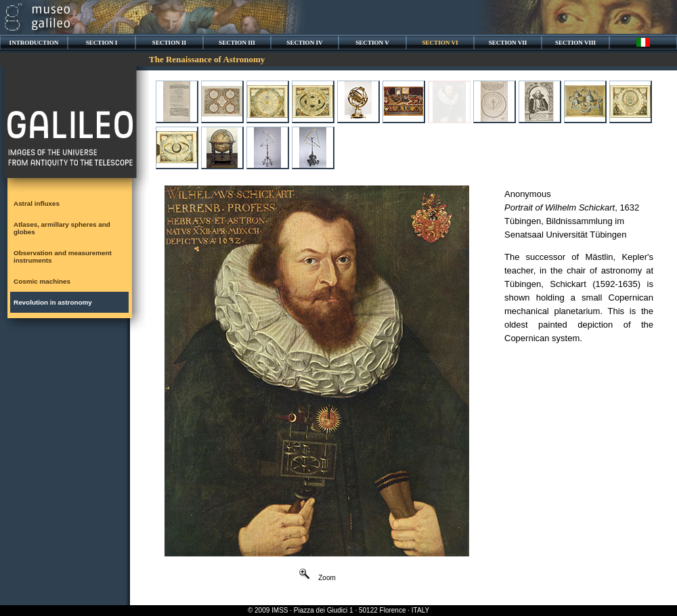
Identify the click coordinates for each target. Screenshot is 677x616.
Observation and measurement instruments (63, 257)
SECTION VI (440, 43)
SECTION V (372, 43)
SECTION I (102, 43)
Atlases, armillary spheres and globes (62, 228)
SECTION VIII (575, 43)
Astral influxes (37, 203)
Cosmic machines (42, 281)
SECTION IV (304, 43)
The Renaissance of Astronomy (207, 59)
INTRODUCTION (34, 43)
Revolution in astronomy (53, 302)
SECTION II (169, 43)
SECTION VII (508, 43)
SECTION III (237, 43)
